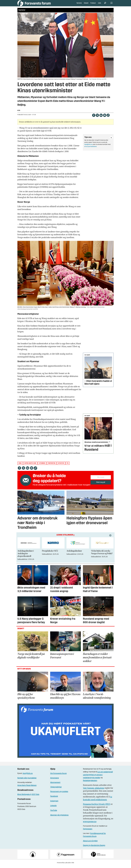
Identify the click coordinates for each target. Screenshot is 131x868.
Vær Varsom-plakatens (94, 791)
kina (20, 466)
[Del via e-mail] (105, 118)
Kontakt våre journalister (27, 781)
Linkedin (53, 808)
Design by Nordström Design (94, 848)
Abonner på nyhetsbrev (59, 818)
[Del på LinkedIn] (101, 118)
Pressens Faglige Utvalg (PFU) (97, 807)
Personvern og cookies (59, 794)
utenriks (42, 466)
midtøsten (52, 466)
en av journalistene (90, 149)
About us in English (90, 844)
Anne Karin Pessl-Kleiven (27, 788)
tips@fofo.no (88, 147)
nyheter (61, 466)
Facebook (54, 799)
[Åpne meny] (111, 5)
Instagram (54, 804)
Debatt (86, 4)
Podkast (93, 4)
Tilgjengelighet (56, 790)
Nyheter (79, 4)
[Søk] (105, 5)
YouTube (54, 813)
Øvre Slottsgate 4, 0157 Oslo (28, 797)
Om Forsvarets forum (58, 776)
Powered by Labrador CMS (65, 865)
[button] (111, 538)
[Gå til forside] (34, 4)
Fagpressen (88, 832)
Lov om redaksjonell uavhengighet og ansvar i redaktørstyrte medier (98, 778)
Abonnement (55, 785)
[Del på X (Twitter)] (97, 118)
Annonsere (55, 781)
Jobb (99, 4)
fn (68, 466)
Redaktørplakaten (90, 783)
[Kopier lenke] (108, 118)
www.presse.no (90, 824)
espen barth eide (30, 466)
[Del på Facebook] (94, 118)
